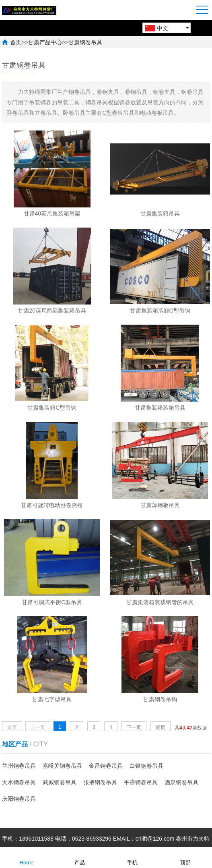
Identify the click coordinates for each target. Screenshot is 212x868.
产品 (80, 857)
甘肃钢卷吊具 (85, 42)
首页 (16, 42)
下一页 (134, 727)
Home (27, 857)
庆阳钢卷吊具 (19, 799)
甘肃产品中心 (45, 42)
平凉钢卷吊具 (141, 782)
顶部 (185, 857)
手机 (132, 857)
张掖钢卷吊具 (100, 782)
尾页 (161, 727)
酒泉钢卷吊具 (181, 782)
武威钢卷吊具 (60, 782)
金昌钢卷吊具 (106, 766)
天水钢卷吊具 (19, 782)
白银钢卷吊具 (146, 766)
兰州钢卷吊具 (19, 766)
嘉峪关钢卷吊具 (62, 766)
